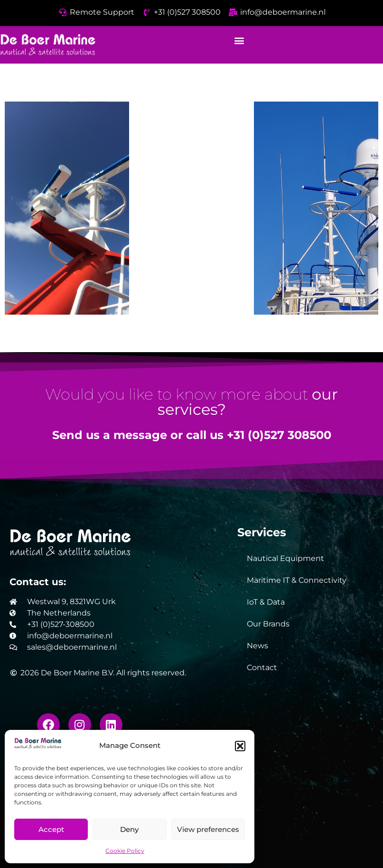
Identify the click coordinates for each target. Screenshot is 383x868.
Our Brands (268, 624)
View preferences (208, 829)
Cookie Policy (125, 851)
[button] (240, 746)
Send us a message (110, 435)
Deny (129, 829)
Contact (262, 667)
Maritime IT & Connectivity (297, 580)
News (257, 646)
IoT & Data (266, 602)
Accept (51, 829)
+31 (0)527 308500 (279, 435)
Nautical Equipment (285, 558)
